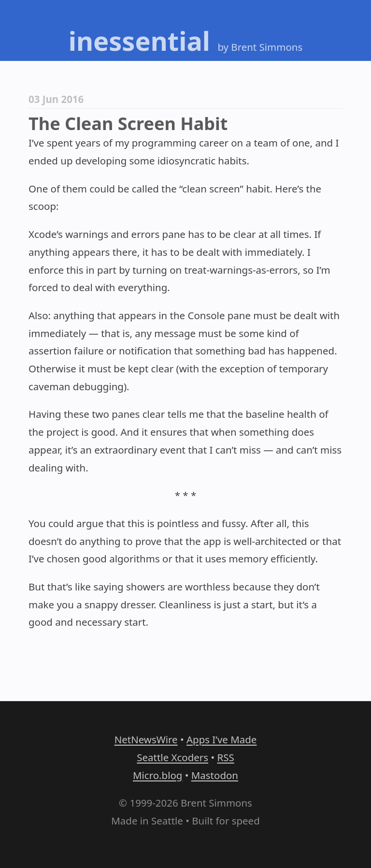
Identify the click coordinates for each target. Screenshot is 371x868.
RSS (225, 757)
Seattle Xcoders (172, 757)
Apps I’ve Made (221, 739)
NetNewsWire (146, 739)
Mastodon (215, 775)
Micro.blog (157, 775)
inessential (139, 41)
